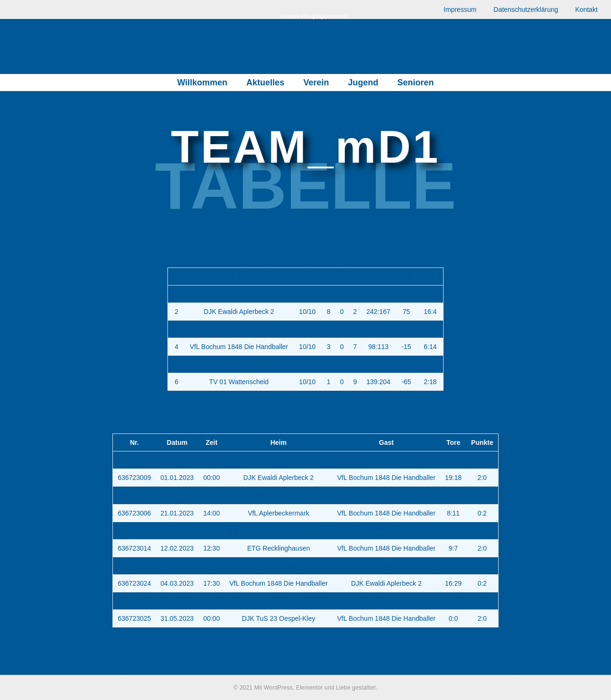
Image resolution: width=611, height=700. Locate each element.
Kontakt (587, 9)
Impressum (460, 9)
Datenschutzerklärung (526, 9)
